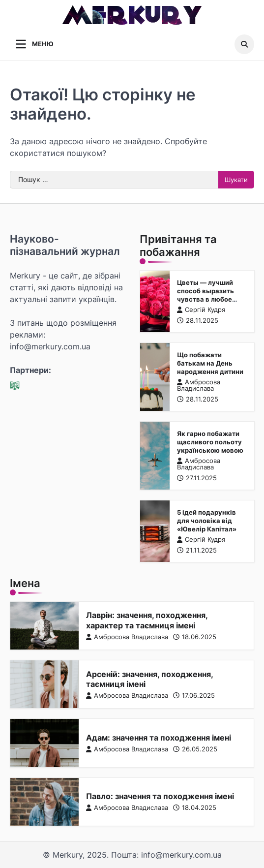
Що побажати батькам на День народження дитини (210, 363)
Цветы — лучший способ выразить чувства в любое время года (205, 295)
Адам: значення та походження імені (159, 738)
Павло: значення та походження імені (160, 796)
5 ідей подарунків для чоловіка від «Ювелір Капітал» (207, 521)
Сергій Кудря (201, 310)
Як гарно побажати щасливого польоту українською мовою (210, 442)
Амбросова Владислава (198, 385)
